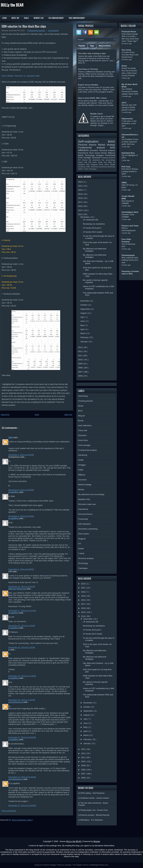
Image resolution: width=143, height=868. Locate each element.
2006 (81, 376)
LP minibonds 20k (90, 220)
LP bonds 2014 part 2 (92, 228)
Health (112, 164)
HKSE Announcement (77, 18)
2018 (81, 198)
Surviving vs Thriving (88, 69)
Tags (92, 46)
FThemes (46, 865)
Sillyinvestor (127, 119)
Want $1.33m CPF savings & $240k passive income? (129, 108)
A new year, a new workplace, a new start (129, 123)
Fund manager (85, 158)
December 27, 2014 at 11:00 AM (22, 777)
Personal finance (88, 145)
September (85, 309)
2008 (81, 368)
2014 (81, 214)
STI (80, 160)
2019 (81, 194)
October (84, 305)
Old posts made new (98, 162)
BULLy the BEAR (12, 5)
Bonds (104, 153)
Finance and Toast (130, 226)
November (85, 301)
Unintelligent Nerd (130, 212)
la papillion (14, 492)
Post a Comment (9, 811)
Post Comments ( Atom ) (22, 820)
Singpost (95, 164)
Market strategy (107, 145)
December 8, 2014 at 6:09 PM (21, 490)
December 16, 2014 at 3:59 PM (22, 587)
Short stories (95, 153)
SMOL (124, 183)
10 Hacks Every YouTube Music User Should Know (130, 55)
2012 (81, 351)
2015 (81, 210)
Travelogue (93, 169)
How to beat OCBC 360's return (92, 98)
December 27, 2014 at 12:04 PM (22, 805)
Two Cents (126, 50)
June (83, 321)
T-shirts (86, 169)
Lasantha (68, 865)
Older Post (68, 415)
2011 (81, 356)
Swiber (81, 169)
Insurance (97, 158)
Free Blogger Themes (81, 865)
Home (37, 415)
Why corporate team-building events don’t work (130, 260)
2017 (81, 202)
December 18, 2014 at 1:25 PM (22, 647)
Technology (90, 155)
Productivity (110, 155)
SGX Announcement (56, 18)
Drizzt (124, 66)
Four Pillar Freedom (126, 240)
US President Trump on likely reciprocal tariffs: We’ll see (130, 142)
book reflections (85, 426)
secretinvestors (16, 702)
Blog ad (112, 162)
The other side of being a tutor (92, 53)
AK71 (124, 103)
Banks (81, 155)
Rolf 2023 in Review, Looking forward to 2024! (130, 171)
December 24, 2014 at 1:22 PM (22, 700)
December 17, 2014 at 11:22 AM (22, 611)
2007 (81, 372)
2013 (81, 347)
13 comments (53, 31)
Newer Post (5, 415)
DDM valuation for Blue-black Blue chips (24, 26)
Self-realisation (93, 141)
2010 (81, 360)
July (82, 317)
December (85, 217)
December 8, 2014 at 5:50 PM (21, 455)
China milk (83, 162)
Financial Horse (129, 32)
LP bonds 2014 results (92, 232)
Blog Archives (105, 46)
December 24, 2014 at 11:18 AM (22, 676)
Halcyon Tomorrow (17, 589)
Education (94, 150)
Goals (26, 18)
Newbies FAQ (84, 164)
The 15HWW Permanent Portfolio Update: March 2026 (130, 92)
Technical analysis (107, 150)
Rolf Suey (126, 167)
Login (4, 18)
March (83, 333)
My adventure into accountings (102, 160)
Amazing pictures (108, 158)
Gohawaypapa (128, 255)
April (83, 329)
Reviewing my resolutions (94, 224)
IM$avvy (111, 153)
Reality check (96, 114)
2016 (81, 206)
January (84, 342)
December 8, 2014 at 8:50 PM (21, 569)
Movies (86, 160)
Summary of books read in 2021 (130, 273)
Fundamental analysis (36, 31)
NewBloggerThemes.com (99, 865)
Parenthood (84, 153)
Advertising (111, 167)
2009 (81, 364)
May (83, 325)
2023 (81, 182)
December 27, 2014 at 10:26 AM (22, 737)
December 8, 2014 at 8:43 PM (21, 516)
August (84, 313)
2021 (81, 186)
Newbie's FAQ (39, 18)
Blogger (97, 841)
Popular (82, 46)
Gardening (82, 167)
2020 (81, 190)
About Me (15, 18)
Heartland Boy (128, 153)
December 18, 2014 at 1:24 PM (22, 626)
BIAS (111, 141)
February (85, 337)
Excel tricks (105, 164)
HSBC (88, 167)
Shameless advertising (99, 167)
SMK (11, 437)
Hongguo (100, 155)
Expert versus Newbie (88, 85)
